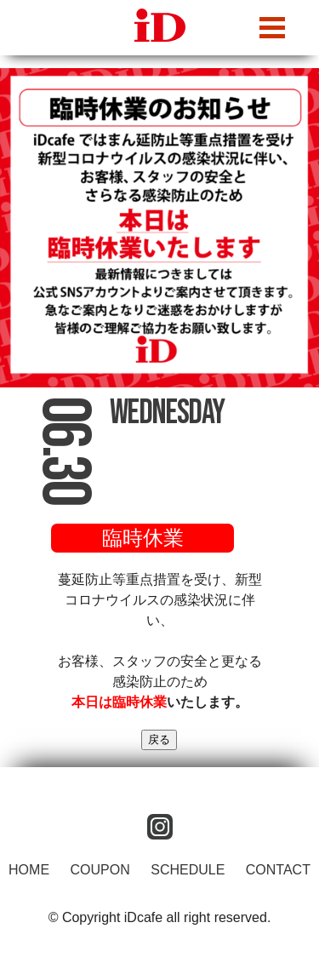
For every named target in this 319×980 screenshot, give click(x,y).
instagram (160, 827)
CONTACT (278, 870)
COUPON (100, 870)
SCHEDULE (188, 870)
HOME (29, 870)
